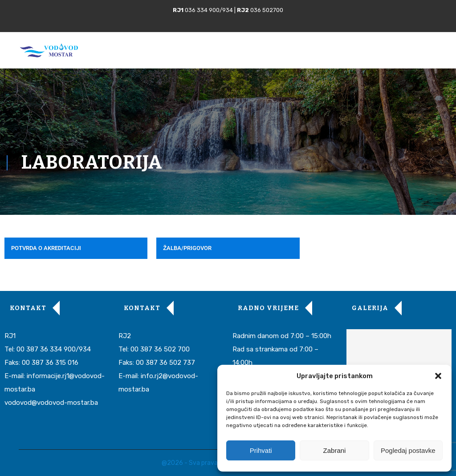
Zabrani (335, 450)
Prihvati (261, 450)
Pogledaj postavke (408, 450)
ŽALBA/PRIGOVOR (187, 248)
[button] (438, 376)
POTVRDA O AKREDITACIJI (46, 248)
